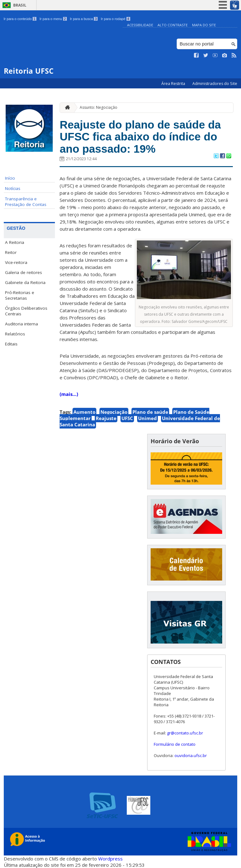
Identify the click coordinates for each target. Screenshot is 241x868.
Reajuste (106, 418)
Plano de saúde (150, 412)
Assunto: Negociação (99, 107)
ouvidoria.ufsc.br (191, 755)
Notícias (13, 188)
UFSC (127, 418)
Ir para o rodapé (115, 19)
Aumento (84, 412)
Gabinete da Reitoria (25, 282)
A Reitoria (15, 242)
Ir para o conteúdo (20, 19)
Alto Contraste (173, 25)
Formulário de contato (175, 744)
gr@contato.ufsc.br (185, 733)
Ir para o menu (53, 19)
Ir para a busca (84, 19)
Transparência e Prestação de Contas (26, 202)
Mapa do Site (204, 25)
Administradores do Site (215, 84)
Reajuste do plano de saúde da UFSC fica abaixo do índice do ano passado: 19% (140, 137)
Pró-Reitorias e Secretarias (20, 295)
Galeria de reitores (24, 272)
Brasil (20, 5)
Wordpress (110, 859)
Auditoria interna (21, 324)
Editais (11, 344)
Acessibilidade (140, 25)
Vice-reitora (16, 262)
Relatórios (15, 334)
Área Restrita (174, 84)
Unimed (147, 418)
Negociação (114, 412)
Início (10, 178)
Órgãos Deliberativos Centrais (26, 311)
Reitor (11, 252)
